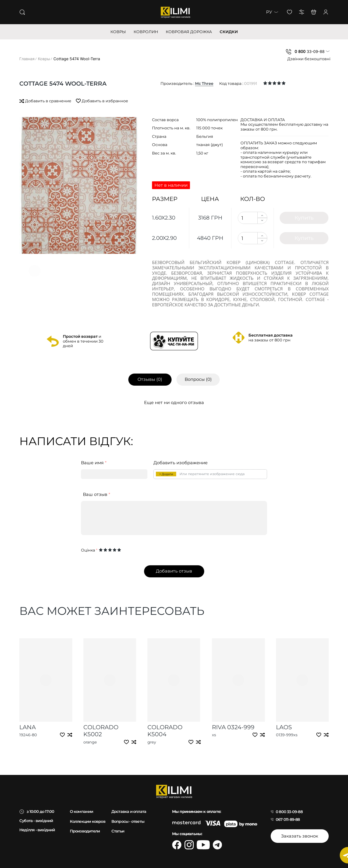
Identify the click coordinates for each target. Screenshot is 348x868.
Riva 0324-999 (233, 727)
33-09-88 (310, 52)
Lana (28, 727)
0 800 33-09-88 (289, 812)
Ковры (44, 59)
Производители (85, 831)
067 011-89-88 (288, 820)
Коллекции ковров (88, 821)
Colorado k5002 (101, 731)
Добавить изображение (181, 463)
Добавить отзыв (174, 571)
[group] (79, 185)
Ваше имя (94, 463)
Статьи (118, 831)
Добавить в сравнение (46, 101)
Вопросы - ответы (128, 821)
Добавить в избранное (102, 101)
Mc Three (204, 84)
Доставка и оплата (129, 812)
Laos (284, 727)
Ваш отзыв (97, 495)
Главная (27, 59)
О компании (82, 812)
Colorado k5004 (165, 731)
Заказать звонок (300, 836)
